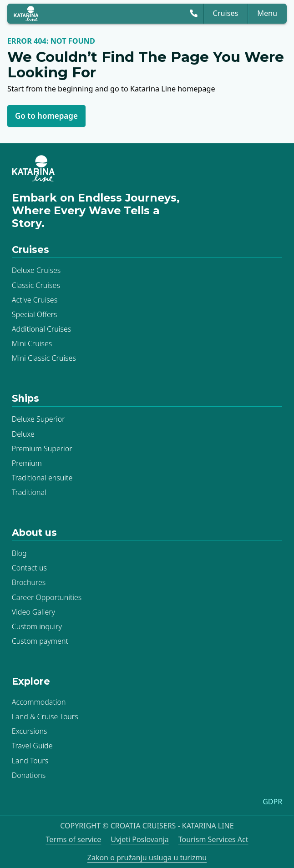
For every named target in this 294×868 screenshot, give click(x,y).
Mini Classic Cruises (44, 358)
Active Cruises (35, 299)
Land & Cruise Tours (45, 717)
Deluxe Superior (38, 419)
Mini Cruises (32, 343)
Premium (27, 463)
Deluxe (23, 434)
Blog (19, 553)
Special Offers (35, 314)
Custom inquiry (37, 626)
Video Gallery (33, 611)
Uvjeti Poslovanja (140, 839)
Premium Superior (42, 448)
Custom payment (40, 641)
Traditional (29, 492)
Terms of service (73, 839)
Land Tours (30, 760)
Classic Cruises (36, 285)
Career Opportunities (47, 597)
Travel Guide (32, 746)
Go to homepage (46, 116)
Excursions (30, 731)
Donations (29, 775)
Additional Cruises (41, 328)
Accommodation (39, 702)
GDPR (272, 801)
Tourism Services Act (213, 839)
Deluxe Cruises (36, 270)
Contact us (29, 568)
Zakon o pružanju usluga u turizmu (147, 857)
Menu (267, 13)
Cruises (226, 13)
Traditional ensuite (42, 477)
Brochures (29, 582)
